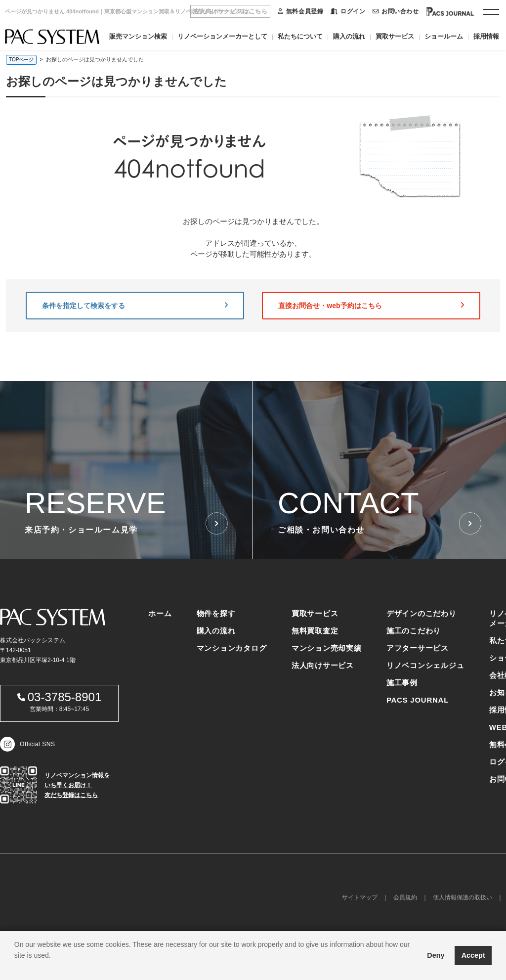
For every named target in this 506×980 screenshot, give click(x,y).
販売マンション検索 (138, 36)
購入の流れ (349, 36)
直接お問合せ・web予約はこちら (371, 306)
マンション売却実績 (327, 648)
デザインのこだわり (422, 613)
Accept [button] (473, 955)
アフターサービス (418, 648)
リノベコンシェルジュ (425, 665)
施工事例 (402, 683)
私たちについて (300, 36)
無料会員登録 (300, 11)
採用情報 (486, 36)
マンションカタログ (232, 648)
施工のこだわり (414, 631)
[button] (16, 968)
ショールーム (444, 36)
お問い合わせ (396, 11)
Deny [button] (436, 955)
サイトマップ (360, 897)
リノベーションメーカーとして (222, 36)
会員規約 (405, 897)
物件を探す (216, 613)
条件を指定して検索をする (135, 306)
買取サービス (395, 36)
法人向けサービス (323, 665)
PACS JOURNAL (418, 700)
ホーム (160, 613)
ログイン (348, 11)
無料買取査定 (315, 631)
